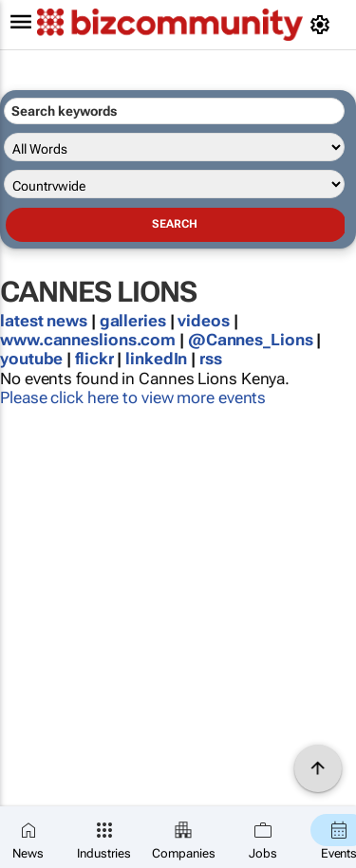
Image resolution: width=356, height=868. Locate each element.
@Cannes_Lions (251, 340)
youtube (31, 359)
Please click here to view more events (133, 397)
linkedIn (158, 359)
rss (211, 359)
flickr (94, 359)
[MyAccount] (323, 25)
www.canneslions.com (88, 340)
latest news (46, 321)
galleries (133, 321)
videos (203, 321)
